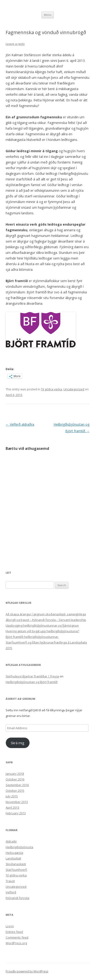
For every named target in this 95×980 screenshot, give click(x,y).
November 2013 (17, 802)
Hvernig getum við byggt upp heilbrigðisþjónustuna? (42, 631)
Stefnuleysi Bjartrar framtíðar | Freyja (32, 676)
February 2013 (16, 813)
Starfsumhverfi (16, 870)
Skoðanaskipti (16, 864)
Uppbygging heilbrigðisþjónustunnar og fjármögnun (42, 625)
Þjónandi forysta (17, 898)
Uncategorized (74, 389)
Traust (10, 881)
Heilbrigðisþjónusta (19, 847)
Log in (10, 926)
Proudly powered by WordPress (27, 971)
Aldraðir (11, 841)
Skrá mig (18, 743)
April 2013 (12, 808)
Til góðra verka (51, 389)
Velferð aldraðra (20, 424)
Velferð (11, 892)
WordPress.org (16, 943)
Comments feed (17, 937)
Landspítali (13, 858)
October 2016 (15, 779)
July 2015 (12, 796)
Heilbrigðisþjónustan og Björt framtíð (32, 682)
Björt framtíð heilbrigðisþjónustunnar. (32, 637)
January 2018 (15, 774)
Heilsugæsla (14, 853)
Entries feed (14, 932)
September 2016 (17, 785)
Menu (48, 15)
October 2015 (15, 791)
